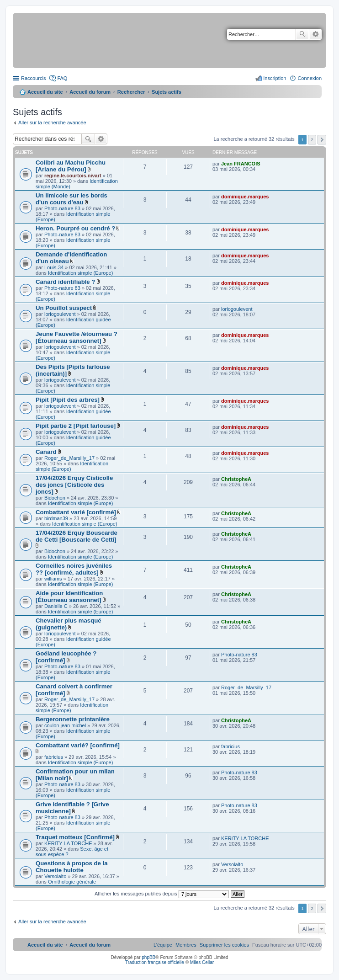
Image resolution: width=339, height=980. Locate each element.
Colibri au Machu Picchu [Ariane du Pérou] (71, 166)
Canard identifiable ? (65, 282)
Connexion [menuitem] (310, 78)
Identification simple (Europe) (80, 273)
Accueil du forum (90, 92)
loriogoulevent (60, 314)
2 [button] (312, 140)
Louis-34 (54, 267)
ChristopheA (236, 479)
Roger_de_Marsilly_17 (69, 458)
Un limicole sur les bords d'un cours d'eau (72, 199)
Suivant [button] (322, 140)
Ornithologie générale (72, 882)
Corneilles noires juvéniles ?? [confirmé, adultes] (74, 569)
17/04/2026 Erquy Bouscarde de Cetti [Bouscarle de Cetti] (77, 536)
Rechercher (302, 34)
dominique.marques (245, 197)
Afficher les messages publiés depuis (162, 894)
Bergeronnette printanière (73, 719)
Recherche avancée (315, 34)
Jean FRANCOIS (241, 164)
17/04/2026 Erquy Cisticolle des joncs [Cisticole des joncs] (74, 485)
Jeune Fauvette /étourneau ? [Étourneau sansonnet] (77, 337)
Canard (46, 452)
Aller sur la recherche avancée (52, 122)
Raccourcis (33, 78)
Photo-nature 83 (62, 208)
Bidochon (55, 498)
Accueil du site (45, 92)
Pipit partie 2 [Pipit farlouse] (76, 426)
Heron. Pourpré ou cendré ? (75, 228)
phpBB (148, 957)
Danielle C (56, 606)
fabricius (54, 757)
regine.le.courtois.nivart (73, 176)
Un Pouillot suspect (64, 308)
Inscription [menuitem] (275, 78)
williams (53, 579)
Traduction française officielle (155, 962)
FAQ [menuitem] (62, 78)
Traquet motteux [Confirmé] (75, 837)
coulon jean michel (65, 725)
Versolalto (55, 876)
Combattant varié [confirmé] (76, 512)
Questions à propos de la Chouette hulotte (72, 867)
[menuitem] (224, 945)
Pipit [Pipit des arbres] (68, 400)
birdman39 (56, 518)
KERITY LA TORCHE (68, 843)
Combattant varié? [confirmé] (78, 745)
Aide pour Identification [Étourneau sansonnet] (69, 597)
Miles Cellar (202, 962)
